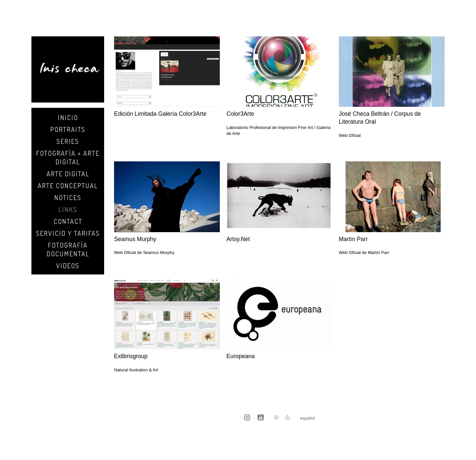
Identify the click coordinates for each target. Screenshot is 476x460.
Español (307, 418)
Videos (68, 266)
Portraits (68, 129)
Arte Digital (68, 174)
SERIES (68, 141)
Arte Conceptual (68, 186)
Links (68, 209)
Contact (68, 221)
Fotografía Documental (68, 249)
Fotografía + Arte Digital (68, 157)
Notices (68, 197)
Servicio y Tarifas (68, 233)
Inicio (68, 117)
